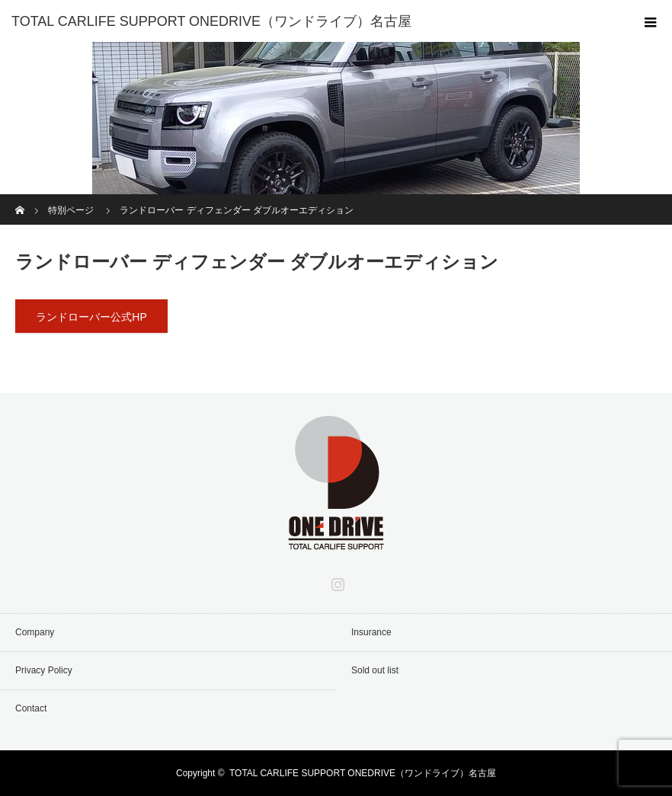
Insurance (371, 632)
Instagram (336, 581)
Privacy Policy (44, 670)
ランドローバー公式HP (91, 317)
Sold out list (375, 670)
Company (35, 632)
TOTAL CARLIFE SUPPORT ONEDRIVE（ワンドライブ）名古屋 (363, 773)
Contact (31, 708)
